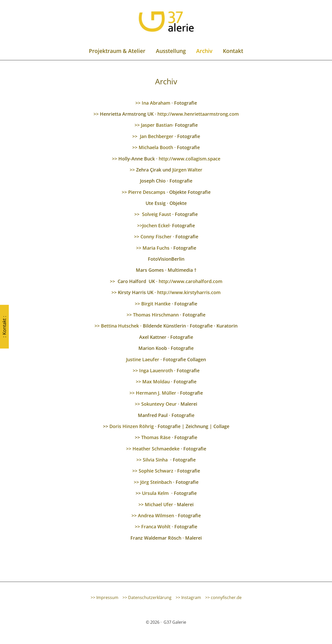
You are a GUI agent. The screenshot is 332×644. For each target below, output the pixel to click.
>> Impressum (105, 597)
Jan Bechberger (157, 136)
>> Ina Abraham (153, 103)
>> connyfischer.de (223, 597)
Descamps (154, 192)
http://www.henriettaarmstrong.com (198, 114)
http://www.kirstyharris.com (189, 292)
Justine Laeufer (143, 359)
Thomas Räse (156, 437)
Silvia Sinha (155, 460)
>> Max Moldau (153, 382)
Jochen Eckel (156, 225)
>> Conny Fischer (153, 237)
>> (96, 114)
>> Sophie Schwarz (153, 471)
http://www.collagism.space (189, 159)
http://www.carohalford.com (191, 281)
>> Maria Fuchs (153, 248)
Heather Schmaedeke (156, 449)
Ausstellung (171, 51)
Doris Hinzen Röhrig (132, 426)
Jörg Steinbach (156, 482)
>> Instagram (188, 597)
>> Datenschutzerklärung (147, 597)
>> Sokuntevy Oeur (156, 404)
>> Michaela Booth (153, 147)
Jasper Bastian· (157, 125)
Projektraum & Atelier (117, 51)
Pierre (135, 192)
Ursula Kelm (155, 493)
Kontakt (233, 51)
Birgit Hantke (156, 304)
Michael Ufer (160, 504)
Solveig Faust (156, 214)
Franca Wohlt (156, 527)
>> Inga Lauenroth (153, 370)
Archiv (205, 51)
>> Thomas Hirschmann (153, 315)
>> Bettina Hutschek (117, 326)
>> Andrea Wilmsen (153, 515)
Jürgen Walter (187, 170)
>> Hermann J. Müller (153, 393)
